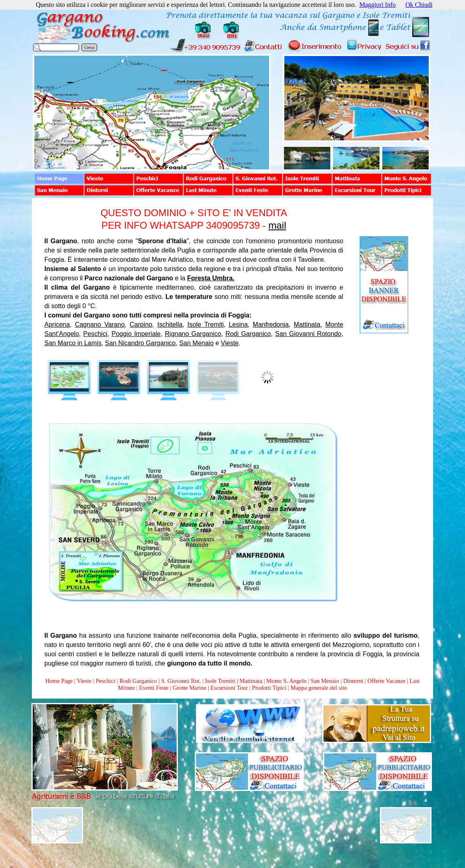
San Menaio (196, 343)
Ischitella (170, 324)
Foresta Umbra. (211, 278)
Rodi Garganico (248, 334)
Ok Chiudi (419, 5)
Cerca (89, 47)
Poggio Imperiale (136, 334)
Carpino (141, 324)
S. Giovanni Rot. (181, 681)
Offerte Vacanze (386, 681)
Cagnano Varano (100, 324)
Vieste (230, 343)
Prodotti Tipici (269, 688)
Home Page (59, 681)
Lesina (238, 324)
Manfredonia (271, 324)
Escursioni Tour (229, 688)
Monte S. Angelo (286, 681)
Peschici (95, 334)
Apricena (57, 324)
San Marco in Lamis (73, 343)
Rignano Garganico (193, 334)
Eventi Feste (155, 688)
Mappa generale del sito (319, 688)
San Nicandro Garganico (140, 343)
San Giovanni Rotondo (308, 334)
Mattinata (307, 324)
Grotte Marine (189, 688)
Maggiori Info (377, 5)
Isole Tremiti (206, 324)
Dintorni (353, 681)
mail (277, 225)
